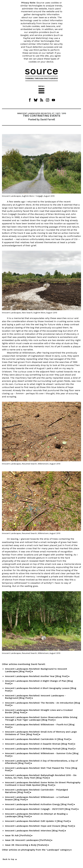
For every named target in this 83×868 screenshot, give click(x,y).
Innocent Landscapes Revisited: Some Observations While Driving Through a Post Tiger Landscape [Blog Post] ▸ (41, 719)
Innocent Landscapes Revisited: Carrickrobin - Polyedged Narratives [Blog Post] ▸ (36, 791)
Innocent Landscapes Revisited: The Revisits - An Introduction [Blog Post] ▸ (42, 704)
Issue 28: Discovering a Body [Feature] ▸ (27, 845)
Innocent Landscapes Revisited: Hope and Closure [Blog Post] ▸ (40, 826)
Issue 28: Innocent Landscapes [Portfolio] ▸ (29, 840)
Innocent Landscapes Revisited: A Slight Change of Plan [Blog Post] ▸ (39, 682)
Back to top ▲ (10, 859)
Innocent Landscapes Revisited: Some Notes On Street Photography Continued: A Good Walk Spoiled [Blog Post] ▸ (43, 784)
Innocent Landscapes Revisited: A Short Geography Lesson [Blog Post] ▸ (41, 689)
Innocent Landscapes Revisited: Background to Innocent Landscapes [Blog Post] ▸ (36, 670)
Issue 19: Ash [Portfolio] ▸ (19, 835)
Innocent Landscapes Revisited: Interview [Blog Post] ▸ (35, 831)
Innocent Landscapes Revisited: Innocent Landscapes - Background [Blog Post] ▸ (35, 697)
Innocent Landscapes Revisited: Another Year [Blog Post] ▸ (37, 676)
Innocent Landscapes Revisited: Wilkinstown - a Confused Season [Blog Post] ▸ (37, 798)
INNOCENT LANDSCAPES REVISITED (34, 113)
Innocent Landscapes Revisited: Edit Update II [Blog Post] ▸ (38, 821)
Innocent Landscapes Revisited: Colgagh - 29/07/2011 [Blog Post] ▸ (42, 809)
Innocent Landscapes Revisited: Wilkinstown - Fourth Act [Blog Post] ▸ (40, 726)
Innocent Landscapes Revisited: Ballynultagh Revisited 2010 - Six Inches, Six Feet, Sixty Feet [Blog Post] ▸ (41, 776)
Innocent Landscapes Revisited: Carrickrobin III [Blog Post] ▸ (38, 739)
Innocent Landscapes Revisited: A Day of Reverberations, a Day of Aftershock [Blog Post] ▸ (41, 762)
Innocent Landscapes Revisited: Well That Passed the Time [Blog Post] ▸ (41, 769)
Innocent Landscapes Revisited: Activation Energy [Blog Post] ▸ (40, 804)
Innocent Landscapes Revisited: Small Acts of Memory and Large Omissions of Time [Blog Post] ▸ (41, 733)
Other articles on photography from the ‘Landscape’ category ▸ (37, 850)
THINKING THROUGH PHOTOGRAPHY (41, 78)
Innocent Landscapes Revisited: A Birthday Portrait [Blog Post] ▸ (40, 749)
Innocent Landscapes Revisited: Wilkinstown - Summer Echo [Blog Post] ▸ (42, 755)
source (41, 71)
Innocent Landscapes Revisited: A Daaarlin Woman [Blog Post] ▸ (40, 744)
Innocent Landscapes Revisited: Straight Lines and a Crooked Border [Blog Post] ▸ (39, 711)
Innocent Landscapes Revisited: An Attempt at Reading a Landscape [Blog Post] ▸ (36, 815)
